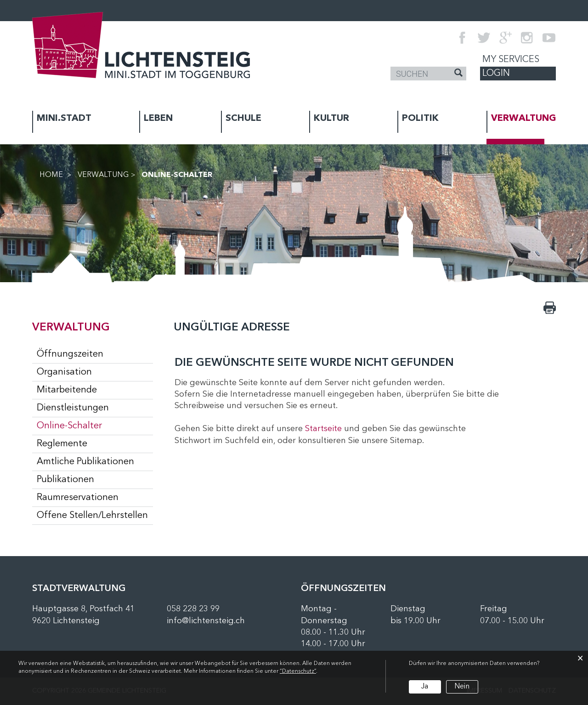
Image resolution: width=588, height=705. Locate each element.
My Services (511, 60)
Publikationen (65, 480)
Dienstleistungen (73, 408)
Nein (462, 687)
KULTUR (331, 119)
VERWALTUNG (523, 119)
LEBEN (158, 119)
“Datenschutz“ (298, 671)
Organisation (64, 372)
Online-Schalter (95, 426)
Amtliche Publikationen (85, 462)
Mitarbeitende (67, 390)
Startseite (323, 429)
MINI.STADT (64, 119)
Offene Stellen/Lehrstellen (92, 516)
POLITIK (420, 119)
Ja (425, 687)
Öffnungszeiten (70, 354)
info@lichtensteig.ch (206, 621)
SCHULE (243, 119)
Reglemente (62, 444)
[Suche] (458, 74)
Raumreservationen (78, 498)
